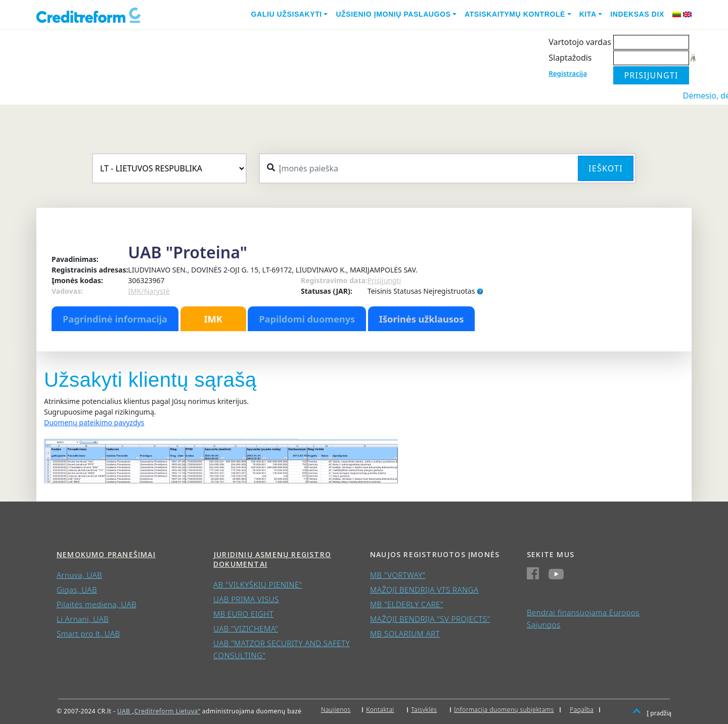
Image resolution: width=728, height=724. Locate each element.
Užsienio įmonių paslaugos (393, 14)
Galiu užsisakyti (287, 14)
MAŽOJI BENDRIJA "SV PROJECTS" (430, 619)
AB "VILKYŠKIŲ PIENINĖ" (258, 584)
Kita (588, 14)
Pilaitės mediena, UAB (97, 604)
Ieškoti (606, 168)
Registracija (568, 73)
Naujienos (336, 710)
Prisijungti (384, 280)
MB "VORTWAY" (398, 575)
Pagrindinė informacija (115, 319)
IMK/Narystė (149, 291)
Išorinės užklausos (422, 319)
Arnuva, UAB (79, 575)
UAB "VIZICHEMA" (246, 628)
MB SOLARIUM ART (405, 634)
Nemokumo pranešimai (106, 554)
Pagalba (582, 710)
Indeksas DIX (637, 14)
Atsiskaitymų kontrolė (515, 14)
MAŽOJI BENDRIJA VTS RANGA (424, 590)
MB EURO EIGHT (243, 614)
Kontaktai (380, 710)
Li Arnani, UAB (83, 619)
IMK (213, 319)
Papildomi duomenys (307, 319)
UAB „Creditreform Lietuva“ (159, 711)
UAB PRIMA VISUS (246, 599)
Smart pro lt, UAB (88, 634)
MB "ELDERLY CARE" (407, 604)
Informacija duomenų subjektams (504, 710)
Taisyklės (424, 710)
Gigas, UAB (77, 590)
